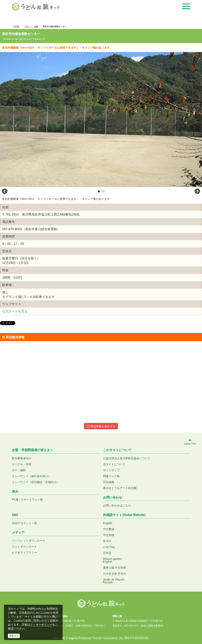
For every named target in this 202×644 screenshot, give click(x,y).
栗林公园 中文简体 (115, 568)
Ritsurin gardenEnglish (112, 560)
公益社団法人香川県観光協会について (127, 458)
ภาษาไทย (109, 547)
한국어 (107, 541)
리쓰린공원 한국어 (115, 574)
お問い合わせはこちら (117, 505)
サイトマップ (111, 470)
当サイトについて (114, 464)
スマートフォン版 (32, 500)
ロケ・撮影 (19, 470)
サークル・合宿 (22, 464)
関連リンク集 (111, 476)
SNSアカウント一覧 (24, 523)
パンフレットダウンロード (29, 541)
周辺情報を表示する (101, 426)
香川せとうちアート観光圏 (120, 488)
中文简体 (109, 535)
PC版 (15, 500)
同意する (14, 636)
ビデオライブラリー (24, 553)
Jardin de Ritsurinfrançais (114, 581)
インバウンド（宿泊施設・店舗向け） (35, 482)
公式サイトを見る (15, 311)
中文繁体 (109, 529)
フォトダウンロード (24, 547)
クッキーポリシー (41, 625)
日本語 (107, 553)
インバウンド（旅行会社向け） (31, 476)
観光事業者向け (22, 458)
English (108, 523)
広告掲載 (109, 482)
